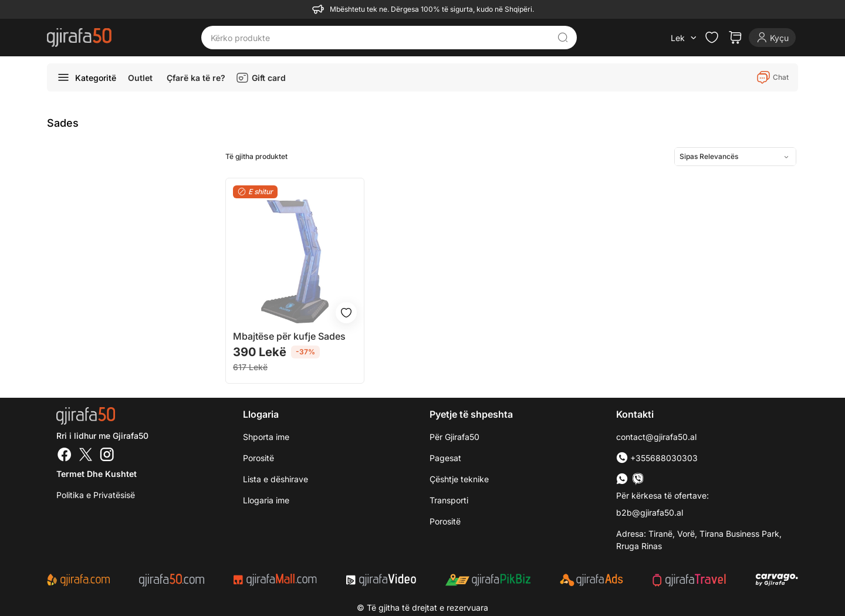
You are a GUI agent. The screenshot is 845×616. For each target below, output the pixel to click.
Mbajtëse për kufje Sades (289, 336)
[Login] (772, 38)
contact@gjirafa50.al (656, 437)
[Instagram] (107, 456)
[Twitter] (86, 456)
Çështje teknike (459, 479)
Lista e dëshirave (276, 479)
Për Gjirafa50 (454, 437)
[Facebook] (65, 456)
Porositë (258, 458)
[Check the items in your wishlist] (712, 38)
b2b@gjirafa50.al (650, 512)
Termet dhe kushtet (97, 474)
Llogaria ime (266, 500)
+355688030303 (657, 458)
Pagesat (445, 458)
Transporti (449, 500)
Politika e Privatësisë (96, 495)
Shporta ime (266, 437)
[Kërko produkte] (380, 38)
